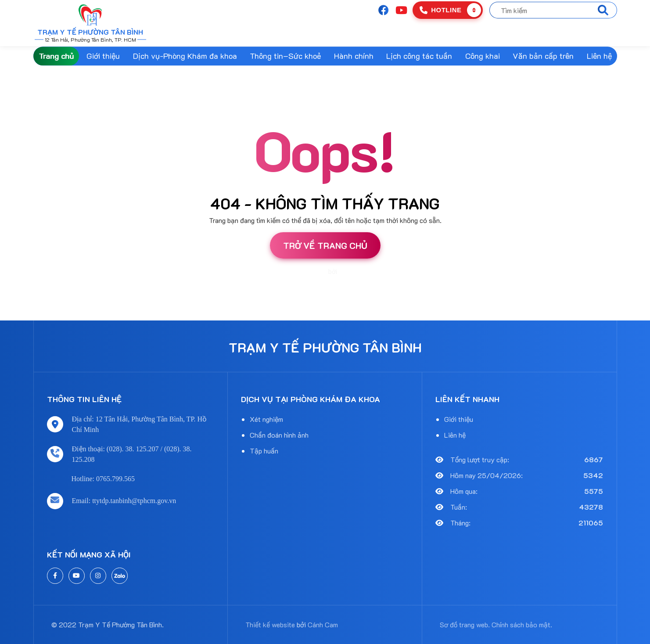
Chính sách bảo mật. (522, 624)
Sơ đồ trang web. (465, 624)
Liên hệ (599, 56)
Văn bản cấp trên (543, 56)
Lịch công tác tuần (419, 56)
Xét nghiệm (266, 419)
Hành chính (354, 56)
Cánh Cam (354, 272)
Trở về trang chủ (325, 245)
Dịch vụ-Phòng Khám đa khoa (185, 56)
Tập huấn (264, 451)
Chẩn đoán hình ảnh (279, 435)
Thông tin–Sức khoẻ (285, 56)
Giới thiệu (103, 56)
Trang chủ (56, 56)
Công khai (483, 56)
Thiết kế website (304, 272)
